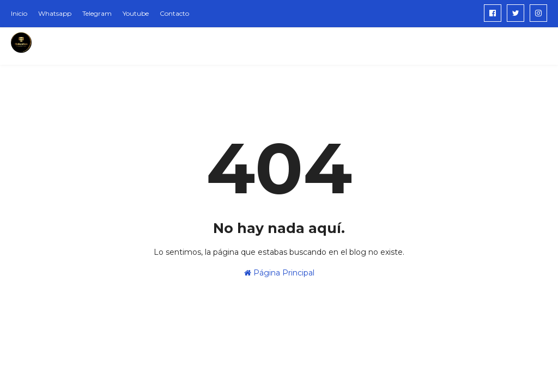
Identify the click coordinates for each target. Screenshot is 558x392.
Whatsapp (55, 13)
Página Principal (279, 273)
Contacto (174, 13)
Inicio (19, 13)
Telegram (97, 13)
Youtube (136, 13)
